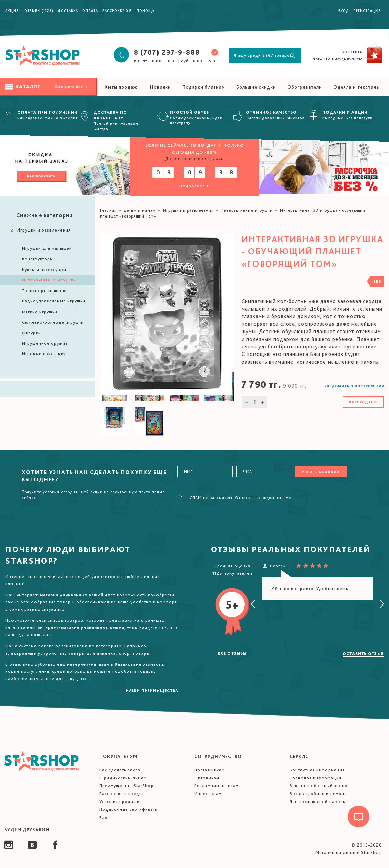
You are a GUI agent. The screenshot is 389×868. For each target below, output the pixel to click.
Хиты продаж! (122, 87)
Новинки (161, 87)
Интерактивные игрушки (49, 280)
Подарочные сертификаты (129, 809)
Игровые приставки (44, 354)
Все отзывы (232, 653)
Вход (344, 10)
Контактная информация (317, 770)
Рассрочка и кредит (122, 793)
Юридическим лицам (123, 778)
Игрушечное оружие (45, 343)
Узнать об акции (321, 472)
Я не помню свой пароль (318, 802)
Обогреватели (305, 87)
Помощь (146, 10)
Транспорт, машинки (45, 290)
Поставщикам (210, 770)
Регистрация (367, 10)
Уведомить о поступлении (355, 386)
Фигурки (31, 333)
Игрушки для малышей (47, 248)
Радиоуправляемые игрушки (54, 301)
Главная (108, 210)
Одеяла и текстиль (356, 87)
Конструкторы (38, 259)
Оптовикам (207, 778)
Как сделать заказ (120, 770)
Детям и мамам (140, 210)
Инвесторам (208, 793)
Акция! (13, 10)
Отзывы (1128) (39, 10)
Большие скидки (256, 87)
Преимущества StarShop (127, 786)
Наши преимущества (152, 691)
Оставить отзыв (363, 654)
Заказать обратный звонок (320, 786)
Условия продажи (119, 802)
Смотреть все (71, 87)
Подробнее (194, 186)
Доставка (68, 10)
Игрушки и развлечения (40, 230)
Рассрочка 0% (117, 10)
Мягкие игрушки (40, 312)
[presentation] (253, 604)
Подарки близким (204, 87)
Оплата (90, 10)
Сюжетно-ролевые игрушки (53, 322)
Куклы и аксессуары (44, 269)
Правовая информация (315, 778)
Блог (105, 817)
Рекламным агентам (216, 786)
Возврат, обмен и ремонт (318, 793)
